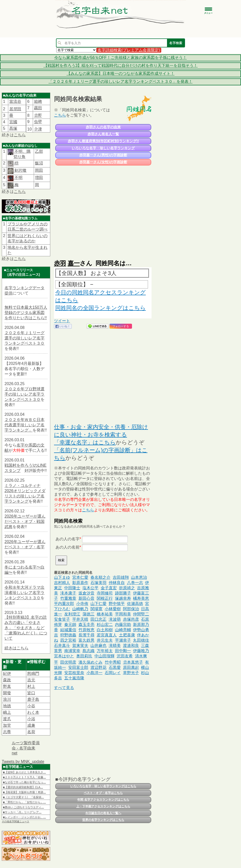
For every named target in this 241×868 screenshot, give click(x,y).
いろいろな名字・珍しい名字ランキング (103, 148)
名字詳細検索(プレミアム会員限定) (129, 50)
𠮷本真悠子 (133, 662)
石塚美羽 (98, 583)
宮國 (13, 122)
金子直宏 (109, 588)
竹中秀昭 (113, 662)
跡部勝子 (123, 593)
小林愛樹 (113, 609)
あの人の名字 (67, 539)
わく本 (33, 712)
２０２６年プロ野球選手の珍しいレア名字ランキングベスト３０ (24, 394)
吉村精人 (62, 583)
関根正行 (105, 598)
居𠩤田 (15, 109)
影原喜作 (80, 583)
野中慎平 (117, 604)
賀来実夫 (80, 646)
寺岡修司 (105, 593)
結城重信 (68, 630)
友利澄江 (72, 614)
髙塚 (13, 128)
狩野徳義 (68, 635)
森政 (7, 680)
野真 (7, 686)
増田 (39, 178)
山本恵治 (139, 577)
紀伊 (7, 673)
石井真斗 (62, 646)
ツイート (62, 321)
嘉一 (74, 263)
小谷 (31, 706)
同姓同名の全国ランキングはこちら (100, 308)
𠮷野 (38, 115)
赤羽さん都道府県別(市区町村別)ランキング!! (103, 141)
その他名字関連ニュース (15, 821)
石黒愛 (115, 667)
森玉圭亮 (86, 625)
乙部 (39, 151)
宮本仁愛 (80, 577)
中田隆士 (72, 588)
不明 (18, 178)
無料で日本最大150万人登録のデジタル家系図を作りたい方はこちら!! (26, 313)
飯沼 (39, 163)
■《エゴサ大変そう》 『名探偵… (23, 797)
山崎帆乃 (80, 609)
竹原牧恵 (86, 630)
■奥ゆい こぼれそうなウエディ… (23, 807)
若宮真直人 (107, 635)
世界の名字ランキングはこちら (103, 820)
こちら (20, 135)
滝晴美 (115, 646)
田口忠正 (98, 619)
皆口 (31, 693)
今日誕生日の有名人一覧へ (103, 813)
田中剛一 (123, 651)
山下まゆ (62, 577)
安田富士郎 (78, 667)
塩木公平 (90, 588)
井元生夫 (105, 640)
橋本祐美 (105, 614)
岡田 (39, 170)
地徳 (7, 706)
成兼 (31, 725)
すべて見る (64, 688)
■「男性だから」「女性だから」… (24, 802)
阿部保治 (131, 609)
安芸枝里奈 (74, 673)
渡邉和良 (131, 646)
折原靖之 (127, 588)
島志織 (88, 651)
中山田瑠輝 (104, 656)
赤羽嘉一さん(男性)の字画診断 (103, 155)
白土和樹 (105, 630)
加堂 (7, 725)
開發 (7, 693)
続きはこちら (16, 648)
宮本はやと (64, 656)
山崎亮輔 (123, 630)
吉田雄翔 (121, 577)
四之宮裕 (68, 640)
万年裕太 (105, 651)
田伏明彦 (68, 662)
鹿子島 (33, 699)
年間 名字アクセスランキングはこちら (103, 800)
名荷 (31, 732)
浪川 (7, 699)
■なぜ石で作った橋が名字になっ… (24, 782)
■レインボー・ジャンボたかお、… (24, 817)
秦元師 (70, 625)
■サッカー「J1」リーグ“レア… (22, 812)
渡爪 (7, 719)
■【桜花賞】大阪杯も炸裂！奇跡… (24, 792)
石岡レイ (113, 673)
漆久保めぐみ (90, 662)
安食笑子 (62, 619)
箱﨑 (38, 101)
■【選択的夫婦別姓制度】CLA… (23, 787)
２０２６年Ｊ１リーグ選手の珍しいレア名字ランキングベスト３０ (24, 338)
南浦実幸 (72, 651)
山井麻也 (98, 646)
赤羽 (60, 263)
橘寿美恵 (141, 598)
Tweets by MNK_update (23, 762)
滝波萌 (115, 619)
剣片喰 (20, 170)
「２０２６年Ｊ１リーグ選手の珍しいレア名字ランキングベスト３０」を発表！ (120, 81)
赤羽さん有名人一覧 (103, 134)
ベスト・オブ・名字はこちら (103, 793)
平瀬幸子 (123, 640)
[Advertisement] (103, 210)
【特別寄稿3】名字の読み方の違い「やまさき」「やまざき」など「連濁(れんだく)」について (26, 628)
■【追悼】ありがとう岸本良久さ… (24, 772)
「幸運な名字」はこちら (85, 442)
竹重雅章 (68, 598)
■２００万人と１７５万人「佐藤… (24, 777)
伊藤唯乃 (141, 651)
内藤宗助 (123, 625)
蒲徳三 (88, 614)
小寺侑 (82, 604)
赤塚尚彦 (131, 619)
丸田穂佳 (141, 640)
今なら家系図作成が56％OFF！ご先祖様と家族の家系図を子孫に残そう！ (120, 58)
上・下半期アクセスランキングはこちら (103, 806)
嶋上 (7, 712)
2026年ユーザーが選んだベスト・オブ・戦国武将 (25, 521)
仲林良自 (117, 583)
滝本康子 (68, 593)
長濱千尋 (86, 635)
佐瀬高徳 (135, 604)
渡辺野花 (98, 667)
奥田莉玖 (84, 656)
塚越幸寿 (123, 598)
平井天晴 (80, 619)
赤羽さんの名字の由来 (103, 127)
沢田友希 (125, 656)
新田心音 (86, 598)
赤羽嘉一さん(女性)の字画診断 (103, 162)
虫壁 (38, 122)
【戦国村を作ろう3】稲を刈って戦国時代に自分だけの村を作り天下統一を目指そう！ (121, 66)
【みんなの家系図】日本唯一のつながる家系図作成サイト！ (120, 73)
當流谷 (15, 101)
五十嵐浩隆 (74, 678)
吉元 (31, 680)
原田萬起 (131, 667)
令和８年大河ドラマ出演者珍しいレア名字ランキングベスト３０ (24, 593)
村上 (31, 686)
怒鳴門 (33, 673)
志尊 (7, 732)
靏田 (38, 108)
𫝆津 (38, 129)
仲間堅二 (141, 614)
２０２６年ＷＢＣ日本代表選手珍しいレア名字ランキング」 (24, 425)
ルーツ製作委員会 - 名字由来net (26, 748)
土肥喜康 (127, 635)
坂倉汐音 (86, 593)
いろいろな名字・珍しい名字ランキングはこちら (103, 786)
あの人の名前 (67, 547)
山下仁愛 (98, 604)
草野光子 (131, 673)
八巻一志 (135, 583)
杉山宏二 (105, 625)
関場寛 (96, 609)
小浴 (31, 719)
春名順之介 (100, 577)
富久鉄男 (86, 640)
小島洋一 (94, 673)
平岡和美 (123, 614)
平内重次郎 (64, 604)
